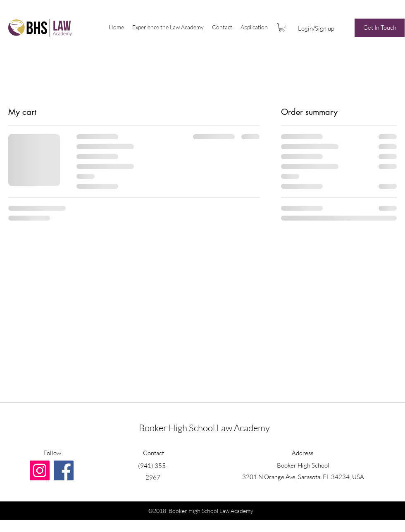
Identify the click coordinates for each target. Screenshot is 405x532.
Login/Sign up (316, 28)
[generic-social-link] (64, 470)
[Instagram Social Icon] (40, 470)
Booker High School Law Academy (204, 428)
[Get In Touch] (380, 28)
